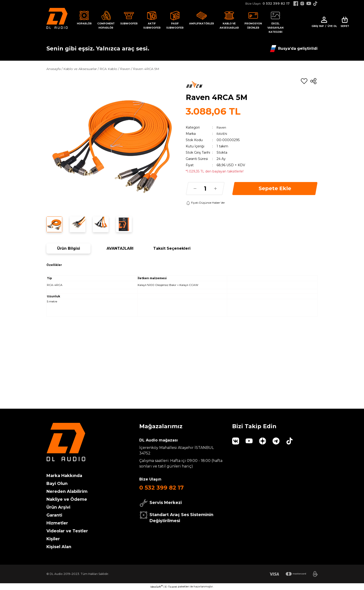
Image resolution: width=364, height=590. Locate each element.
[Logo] (57, 18)
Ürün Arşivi (58, 507)
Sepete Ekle (275, 189)
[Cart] (345, 22)
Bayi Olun (57, 484)
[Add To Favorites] (304, 81)
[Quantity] (205, 189)
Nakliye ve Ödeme (67, 499)
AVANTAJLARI (120, 248)
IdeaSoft (157, 587)
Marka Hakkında (64, 476)
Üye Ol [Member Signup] (332, 26)
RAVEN (223, 134)
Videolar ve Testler (67, 531)
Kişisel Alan (59, 547)
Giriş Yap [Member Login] (318, 26)
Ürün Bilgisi (69, 248)
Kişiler (53, 539)
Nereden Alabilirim (67, 491)
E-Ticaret (171, 587)
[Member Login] (324, 20)
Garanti (54, 515)
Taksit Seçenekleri (172, 248)
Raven (222, 127)
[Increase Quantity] (215, 189)
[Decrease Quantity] (195, 189)
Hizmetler (57, 523)
